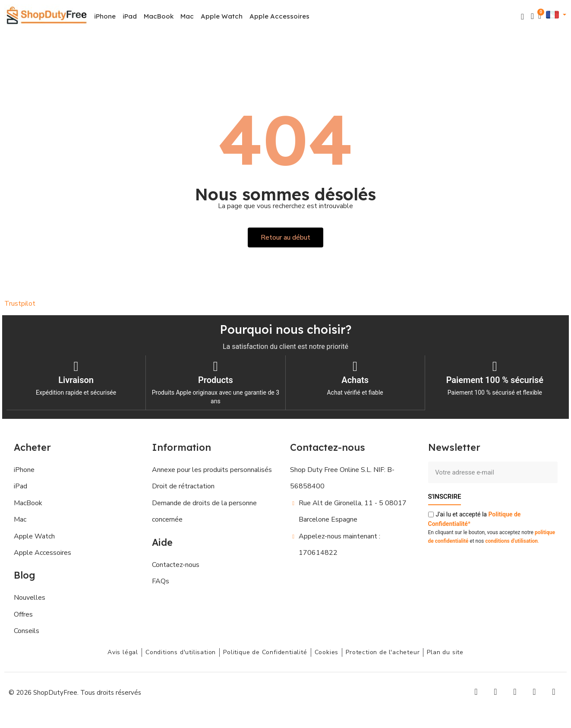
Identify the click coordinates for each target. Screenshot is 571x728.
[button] (522, 17)
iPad (130, 16)
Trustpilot (20, 304)
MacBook (159, 16)
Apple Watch (222, 16)
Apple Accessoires (279, 16)
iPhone (105, 16)
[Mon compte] (532, 16)
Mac (187, 16)
